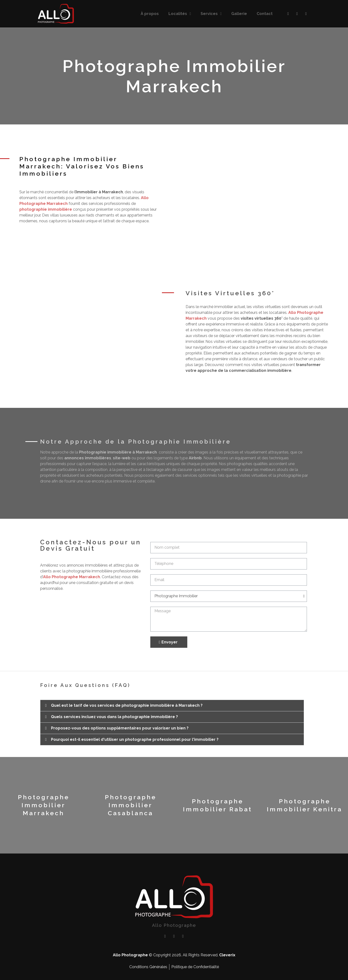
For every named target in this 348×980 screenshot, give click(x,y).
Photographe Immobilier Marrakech (44, 805)
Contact (265, 14)
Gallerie (239, 14)
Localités (180, 14)
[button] (172, 706)
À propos (150, 14)
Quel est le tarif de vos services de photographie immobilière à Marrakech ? (127, 705)
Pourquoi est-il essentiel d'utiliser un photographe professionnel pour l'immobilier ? (135, 739)
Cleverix (227, 955)
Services (211, 14)
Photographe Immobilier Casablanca (131, 805)
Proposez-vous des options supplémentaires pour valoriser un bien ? (120, 728)
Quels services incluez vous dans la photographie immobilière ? (114, 717)
